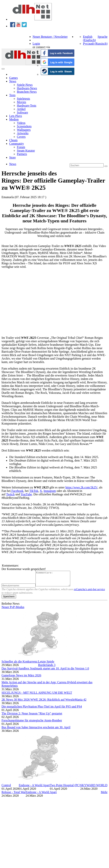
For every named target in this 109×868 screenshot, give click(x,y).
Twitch (10, 494)
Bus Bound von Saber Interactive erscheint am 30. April (36, 730)
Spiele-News (25, 85)
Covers (21, 137)
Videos (21, 123)
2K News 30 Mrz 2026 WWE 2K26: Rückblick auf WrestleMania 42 (44, 702)
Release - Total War (14, 795)
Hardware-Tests (27, 106)
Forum (21, 147)
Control (6, 788)
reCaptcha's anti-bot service (89, 592)
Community (17, 144)
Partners (22, 154)
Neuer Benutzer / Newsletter (50, 37)
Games (13, 78)
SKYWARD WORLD (94, 788)
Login (36, 44)
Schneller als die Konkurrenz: (20, 664)
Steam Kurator (26, 151)
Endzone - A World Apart (34, 788)
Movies (21, 102)
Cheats (13, 140)
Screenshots (24, 126)
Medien (14, 119)
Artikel (21, 109)
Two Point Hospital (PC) (65, 788)
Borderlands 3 (47, 668)
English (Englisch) (89, 38)
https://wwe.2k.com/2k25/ (81, 487)
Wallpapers (24, 130)
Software (22, 112)
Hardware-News (27, 88)
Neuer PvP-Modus (13, 610)
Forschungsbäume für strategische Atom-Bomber (32, 723)
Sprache (102, 37)
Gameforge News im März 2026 (21, 678)
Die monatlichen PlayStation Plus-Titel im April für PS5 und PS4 (42, 709)
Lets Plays (16, 116)
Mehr (104, 795)
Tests (12, 95)
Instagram (50, 491)
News (13, 81)
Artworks (23, 133)
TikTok (34, 491)
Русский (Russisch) (95, 44)
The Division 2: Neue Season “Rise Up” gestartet (32, 716)
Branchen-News (27, 92)
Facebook (17, 491)
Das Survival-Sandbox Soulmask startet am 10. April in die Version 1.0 (45, 671)
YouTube (26, 494)
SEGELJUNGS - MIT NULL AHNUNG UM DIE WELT (37, 696)
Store (12, 157)
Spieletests (23, 99)
